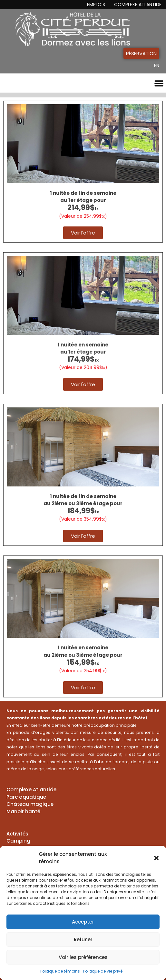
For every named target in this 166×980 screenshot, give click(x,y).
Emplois (96, 5)
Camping (18, 841)
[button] (156, 858)
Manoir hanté (23, 811)
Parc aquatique (26, 797)
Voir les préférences (83, 957)
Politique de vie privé (103, 971)
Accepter (83, 922)
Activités (17, 834)
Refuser (83, 940)
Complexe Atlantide (138, 5)
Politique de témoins (60, 971)
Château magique (30, 804)
